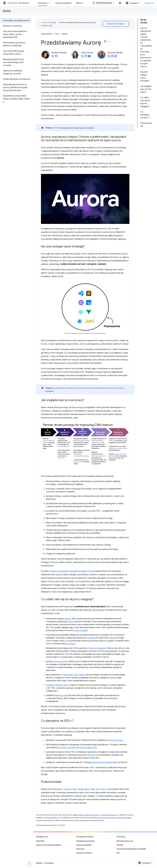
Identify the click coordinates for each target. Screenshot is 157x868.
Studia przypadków (64, 3)
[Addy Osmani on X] (82, 57)
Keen (103, 789)
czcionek (71, 748)
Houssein (67, 789)
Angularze (102, 648)
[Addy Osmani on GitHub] (86, 57)
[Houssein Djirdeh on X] (109, 57)
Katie (109, 789)
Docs (57, 34)
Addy (93, 789)
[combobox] (104, 3)
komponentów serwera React (105, 762)
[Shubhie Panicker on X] (53, 57)
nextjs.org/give (80, 630)
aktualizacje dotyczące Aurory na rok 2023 (77, 128)
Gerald (80, 789)
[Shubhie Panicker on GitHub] (56, 57)
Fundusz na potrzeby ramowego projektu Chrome (72, 571)
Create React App (70, 675)
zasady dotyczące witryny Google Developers (114, 818)
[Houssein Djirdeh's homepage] (116, 57)
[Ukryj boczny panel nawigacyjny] (30, 864)
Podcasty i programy (84, 853)
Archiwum (80, 849)
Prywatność (49, 863)
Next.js (68, 619)
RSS (118, 853)
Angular (91, 638)
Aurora (7, 11)
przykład (71, 644)
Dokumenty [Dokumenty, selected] (43, 3)
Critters (91, 648)
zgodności (50, 391)
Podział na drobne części (57, 685)
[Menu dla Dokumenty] (50, 3)
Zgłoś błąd (40, 841)
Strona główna (46, 34)
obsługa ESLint (60, 661)
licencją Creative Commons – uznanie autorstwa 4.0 (98, 815)
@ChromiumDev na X (125, 841)
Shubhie (59, 789)
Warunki (39, 863)
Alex (74, 789)
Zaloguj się (149, 3)
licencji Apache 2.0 (53, 818)
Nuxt (72, 622)
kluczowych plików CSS (86, 748)
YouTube (120, 845)
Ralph (87, 789)
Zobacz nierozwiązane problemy (49, 845)
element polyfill (62, 695)
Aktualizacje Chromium (85, 841)
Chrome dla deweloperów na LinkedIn (131, 849)
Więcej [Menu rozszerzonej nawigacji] (79, 3)
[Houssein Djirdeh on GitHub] (112, 57)
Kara (98, 789)
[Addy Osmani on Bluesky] (89, 57)
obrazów (62, 748)
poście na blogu (116, 740)
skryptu (91, 755)
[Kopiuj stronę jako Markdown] (105, 41)
